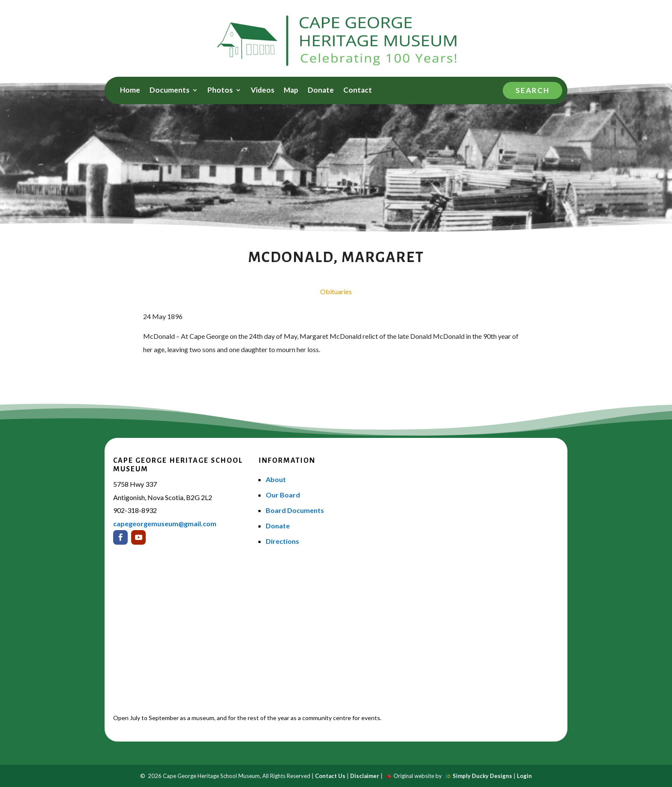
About (276, 479)
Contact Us (330, 776)
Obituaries (336, 291)
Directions (282, 541)
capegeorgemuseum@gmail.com (165, 523)
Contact (358, 91)
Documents (169, 91)
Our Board (283, 495)
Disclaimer (365, 776)
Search (532, 90)
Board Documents (295, 510)
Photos (220, 91)
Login (524, 776)
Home (130, 91)
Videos (262, 91)
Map (291, 91)
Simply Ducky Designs (482, 776)
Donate (321, 91)
